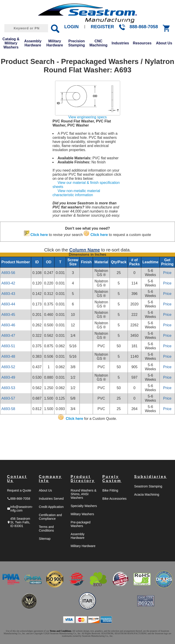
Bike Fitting (110, 490)
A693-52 (8, 367)
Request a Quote (19, 490)
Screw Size (73, 262)
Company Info (50, 479)
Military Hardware (55, 43)
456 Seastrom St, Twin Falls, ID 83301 (19, 522)
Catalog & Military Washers (11, 43)
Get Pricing (167, 262)
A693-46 (8, 325)
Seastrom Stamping (148, 486)
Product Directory (83, 479)
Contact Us (17, 479)
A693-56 (8, 273)
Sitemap (45, 539)
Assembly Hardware (33, 43)
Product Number (16, 262)
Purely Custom (112, 479)
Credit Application (51, 507)
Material (101, 262)
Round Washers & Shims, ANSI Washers (84, 494)
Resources (142, 43)
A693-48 (8, 356)
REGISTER (102, 27)
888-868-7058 (144, 27)
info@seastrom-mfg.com (20, 509)
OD (49, 262)
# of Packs (134, 262)
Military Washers (82, 514)
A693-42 (8, 283)
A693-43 (8, 294)
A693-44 (8, 304)
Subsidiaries (151, 477)
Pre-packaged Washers (81, 524)
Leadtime (150, 262)
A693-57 (8, 398)
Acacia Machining (147, 494)
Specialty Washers (84, 506)
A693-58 (8, 409)
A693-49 (8, 377)
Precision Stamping (77, 43)
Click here (39, 235)
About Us (164, 43)
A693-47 (8, 336)
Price (167, 273)
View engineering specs (88, 117)
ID (37, 262)
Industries (120, 43)
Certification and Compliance (50, 517)
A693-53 (8, 388)
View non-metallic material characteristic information (76, 193)
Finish (86, 262)
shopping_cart (167, 28)
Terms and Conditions (46, 529)
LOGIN (71, 27)
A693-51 (8, 346)
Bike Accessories (114, 499)
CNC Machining (98, 43)
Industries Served (51, 499)
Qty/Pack (119, 262)
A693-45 (8, 315)
